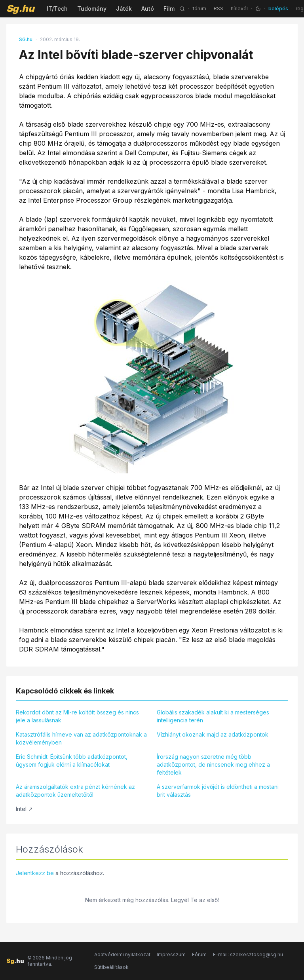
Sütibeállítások (111, 967)
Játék (124, 9)
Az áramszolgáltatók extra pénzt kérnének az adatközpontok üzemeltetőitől (75, 791)
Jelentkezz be (35, 873)
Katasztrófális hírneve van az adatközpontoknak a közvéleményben (81, 738)
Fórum (199, 954)
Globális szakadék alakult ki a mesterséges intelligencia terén (213, 716)
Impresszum (171, 954)
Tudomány (92, 9)
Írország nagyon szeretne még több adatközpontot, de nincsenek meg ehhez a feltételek (213, 764)
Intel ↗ (24, 809)
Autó (148, 9)
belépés (278, 9)
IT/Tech (57, 9)
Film (169, 9)
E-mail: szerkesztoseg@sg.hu (248, 954)
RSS (218, 9)
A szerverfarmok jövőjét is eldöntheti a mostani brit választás (218, 791)
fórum (199, 9)
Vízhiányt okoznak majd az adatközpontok (213, 734)
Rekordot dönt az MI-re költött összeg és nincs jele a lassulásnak (77, 716)
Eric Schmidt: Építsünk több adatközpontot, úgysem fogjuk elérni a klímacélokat (72, 761)
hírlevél (239, 9)
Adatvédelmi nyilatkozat (122, 954)
